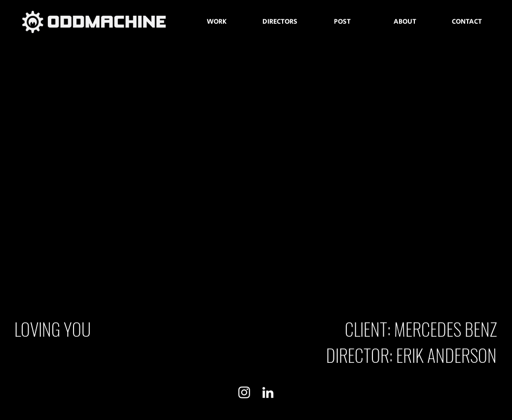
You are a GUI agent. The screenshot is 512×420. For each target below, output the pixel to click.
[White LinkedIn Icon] (268, 392)
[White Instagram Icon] (244, 392)
